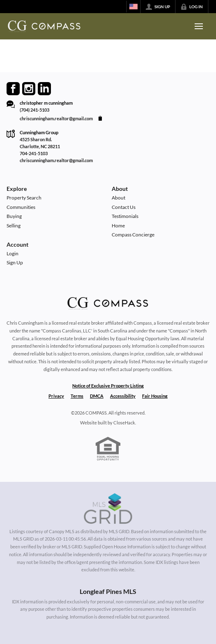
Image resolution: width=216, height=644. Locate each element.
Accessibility (123, 396)
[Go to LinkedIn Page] (44, 89)
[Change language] (133, 7)
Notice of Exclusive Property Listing (108, 386)
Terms (77, 396)
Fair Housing (155, 396)
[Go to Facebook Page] (13, 89)
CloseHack (124, 423)
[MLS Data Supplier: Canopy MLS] (108, 509)
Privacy (56, 396)
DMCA (97, 396)
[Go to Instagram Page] (29, 89)
